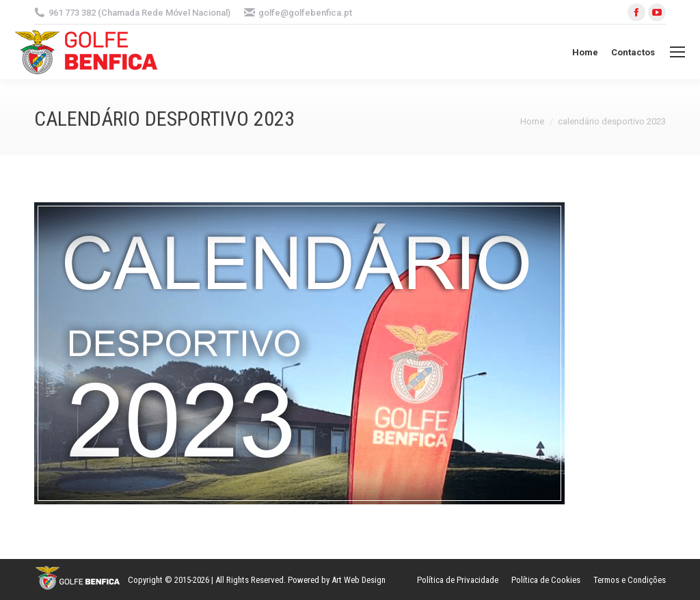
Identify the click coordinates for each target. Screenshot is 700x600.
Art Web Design (359, 580)
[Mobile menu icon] (677, 52)
